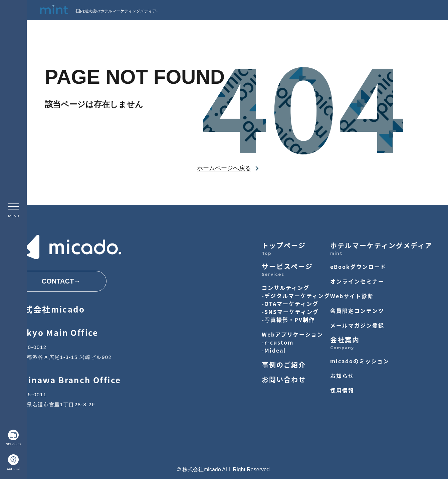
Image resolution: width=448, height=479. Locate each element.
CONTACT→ (61, 281)
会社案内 (345, 340)
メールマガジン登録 (357, 325)
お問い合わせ (284, 379)
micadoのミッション (360, 361)
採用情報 (342, 390)
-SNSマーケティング (290, 312)
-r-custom (278, 342)
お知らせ (342, 376)
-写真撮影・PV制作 (288, 320)
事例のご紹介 (284, 365)
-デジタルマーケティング (296, 296)
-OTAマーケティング (290, 304)
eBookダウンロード (358, 267)
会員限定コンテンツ (357, 311)
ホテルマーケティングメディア (381, 245)
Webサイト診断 (352, 296)
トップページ (284, 245)
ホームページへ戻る (224, 168)
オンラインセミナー (357, 281)
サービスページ (287, 266)
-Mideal (274, 350)
